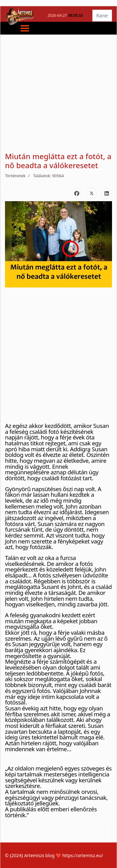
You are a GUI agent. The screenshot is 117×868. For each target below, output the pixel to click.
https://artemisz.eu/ (83, 855)
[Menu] (20, 28)
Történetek (15, 176)
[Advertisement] (58, 94)
